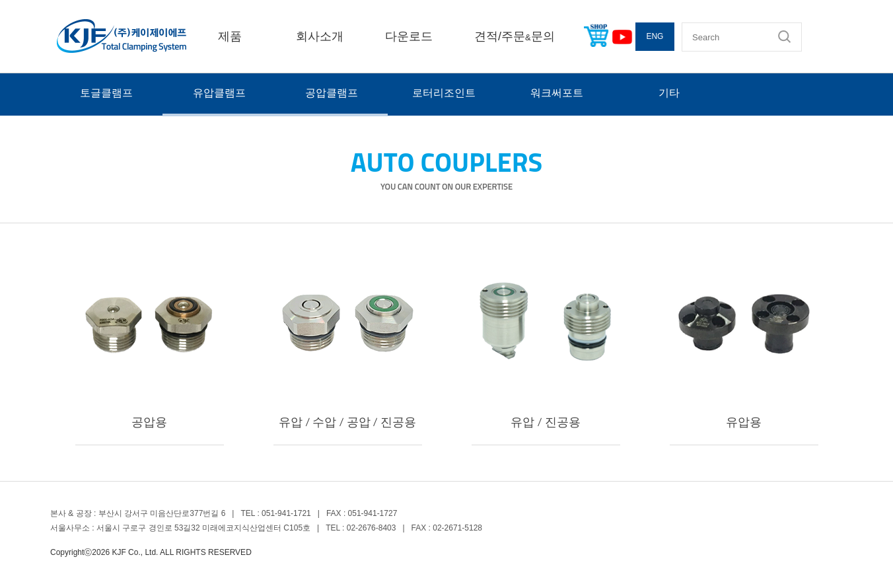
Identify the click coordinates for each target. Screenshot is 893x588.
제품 (230, 36)
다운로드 (409, 36)
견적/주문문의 (515, 36)
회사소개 (320, 36)
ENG (655, 36)
